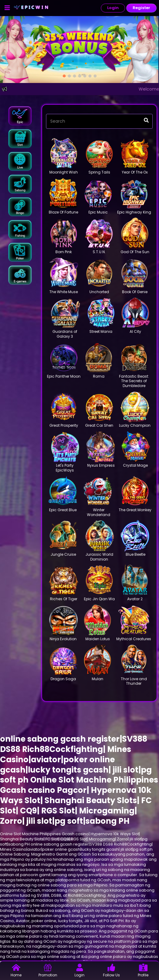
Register (141, 8)
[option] (64, 76)
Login (113, 8)
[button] (20, 116)
